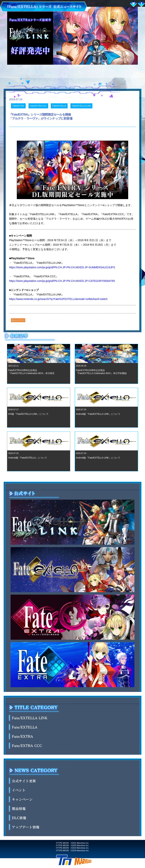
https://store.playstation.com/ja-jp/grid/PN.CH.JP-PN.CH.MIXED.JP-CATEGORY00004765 (62, 281)
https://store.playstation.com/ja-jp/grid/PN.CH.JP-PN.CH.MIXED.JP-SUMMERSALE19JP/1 (62, 267)
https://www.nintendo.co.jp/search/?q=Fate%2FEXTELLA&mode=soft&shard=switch (58, 299)
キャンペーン (18, 320)
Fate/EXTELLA (59, 106)
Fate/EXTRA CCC (38, 106)
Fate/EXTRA (18, 106)
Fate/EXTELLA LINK (81, 106)
